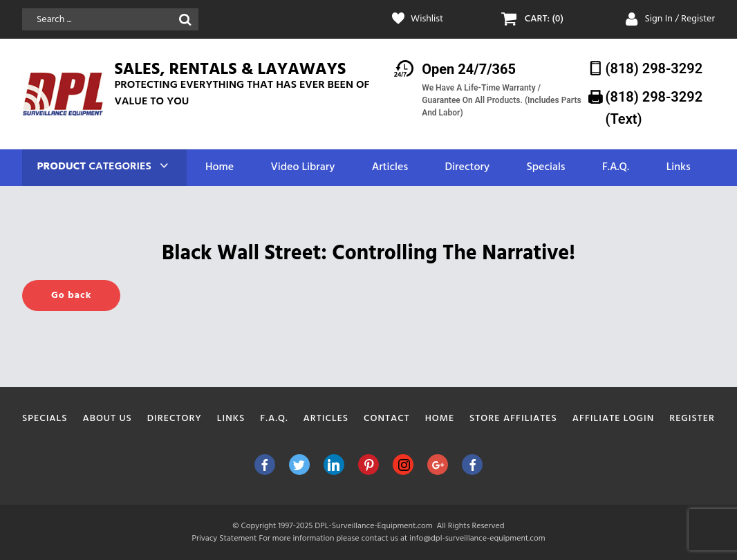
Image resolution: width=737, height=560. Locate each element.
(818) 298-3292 (654, 68)
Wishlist (427, 19)
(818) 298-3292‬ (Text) (654, 108)
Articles (390, 168)
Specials (545, 168)
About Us (108, 419)
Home (220, 168)
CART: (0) (544, 19)
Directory (467, 168)
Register (692, 419)
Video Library (303, 168)
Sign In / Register (680, 19)
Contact (387, 419)
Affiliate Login (614, 419)
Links (679, 168)
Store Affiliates (513, 419)
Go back (71, 296)
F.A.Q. (616, 168)
